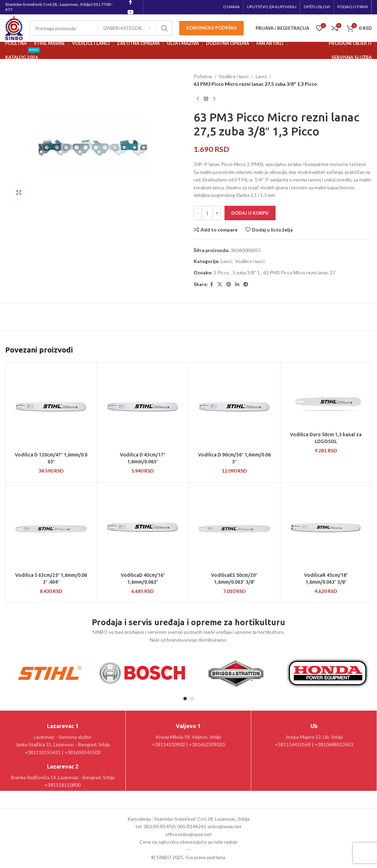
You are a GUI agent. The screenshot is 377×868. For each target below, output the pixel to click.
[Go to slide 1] (185, 699)
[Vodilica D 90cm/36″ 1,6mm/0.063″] (234, 408)
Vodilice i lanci (234, 76)
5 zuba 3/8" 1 (246, 272)
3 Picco (221, 272)
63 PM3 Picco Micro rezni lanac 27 (299, 272)
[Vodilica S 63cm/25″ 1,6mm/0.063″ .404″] (51, 528)
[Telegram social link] (246, 284)
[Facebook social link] (212, 284)
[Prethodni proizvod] (198, 99)
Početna (203, 76)
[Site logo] (14, 28)
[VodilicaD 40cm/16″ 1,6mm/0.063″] (143, 528)
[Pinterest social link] (229, 284)
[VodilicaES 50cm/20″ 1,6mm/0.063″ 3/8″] (234, 528)
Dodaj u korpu (250, 213)
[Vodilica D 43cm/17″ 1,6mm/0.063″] (143, 408)
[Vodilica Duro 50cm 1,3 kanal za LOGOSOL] (326, 398)
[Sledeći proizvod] (214, 99)
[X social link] (220, 284)
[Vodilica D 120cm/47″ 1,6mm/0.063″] (51, 408)
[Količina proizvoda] (207, 213)
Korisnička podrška (211, 28)
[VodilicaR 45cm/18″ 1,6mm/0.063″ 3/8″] (326, 528)
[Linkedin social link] (237, 284)
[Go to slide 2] (192, 699)
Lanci (261, 76)
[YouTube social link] (130, 12)
